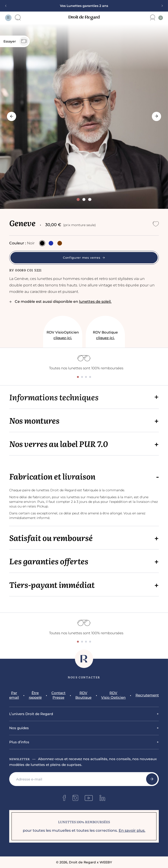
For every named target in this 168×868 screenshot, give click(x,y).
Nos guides (19, 728)
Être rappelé (35, 695)
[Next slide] (161, 6)
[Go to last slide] (12, 116)
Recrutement (147, 695)
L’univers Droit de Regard (31, 714)
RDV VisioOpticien (63, 335)
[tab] (78, 199)
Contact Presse (58, 695)
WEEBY (106, 862)
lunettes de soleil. (95, 302)
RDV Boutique (105, 335)
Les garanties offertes (49, 561)
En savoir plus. (132, 830)
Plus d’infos (19, 742)
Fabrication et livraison (52, 476)
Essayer (16, 41)
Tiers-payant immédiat (52, 584)
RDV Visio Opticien (113, 695)
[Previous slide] (7, 6)
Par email (14, 695)
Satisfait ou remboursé (51, 538)
